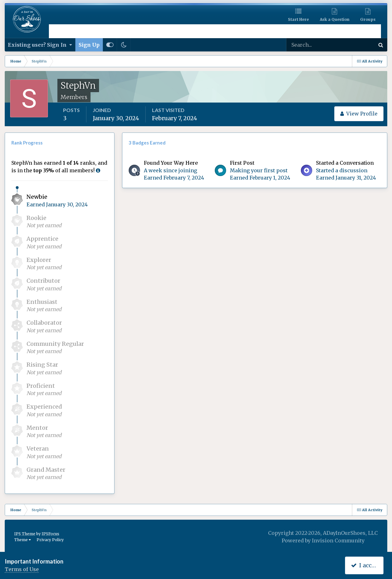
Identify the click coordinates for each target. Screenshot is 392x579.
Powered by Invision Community (323, 541)
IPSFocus (50, 534)
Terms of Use (22, 569)
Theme (23, 540)
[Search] (310, 45)
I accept (366, 565)
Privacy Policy (50, 540)
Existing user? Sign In (40, 45)
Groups (368, 19)
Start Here (298, 19)
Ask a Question (335, 19)
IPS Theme (25, 534)
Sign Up (89, 45)
